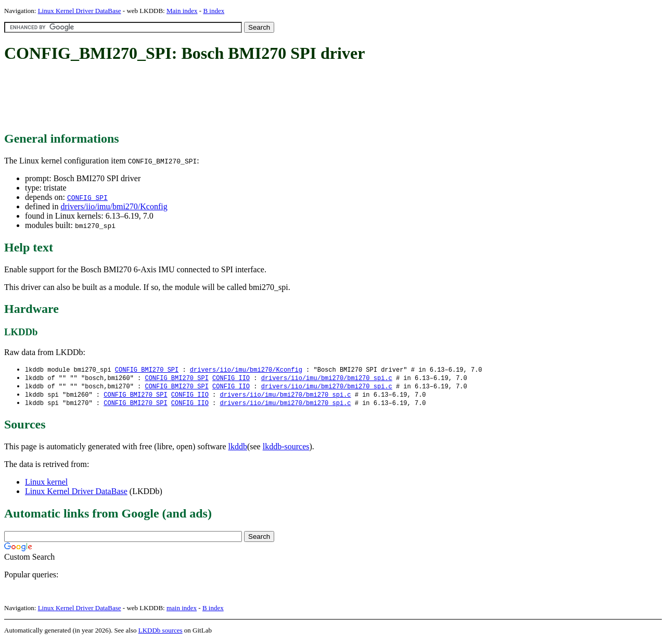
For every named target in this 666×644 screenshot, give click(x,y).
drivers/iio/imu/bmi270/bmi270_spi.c (327, 379)
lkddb (238, 449)
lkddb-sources (286, 449)
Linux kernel (46, 484)
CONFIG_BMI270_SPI (147, 370)
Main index (182, 11)
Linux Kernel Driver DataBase (80, 11)
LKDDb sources (161, 633)
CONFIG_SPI (87, 197)
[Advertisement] (194, 98)
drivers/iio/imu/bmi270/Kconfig (114, 206)
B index (214, 11)
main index (182, 610)
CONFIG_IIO (231, 379)
